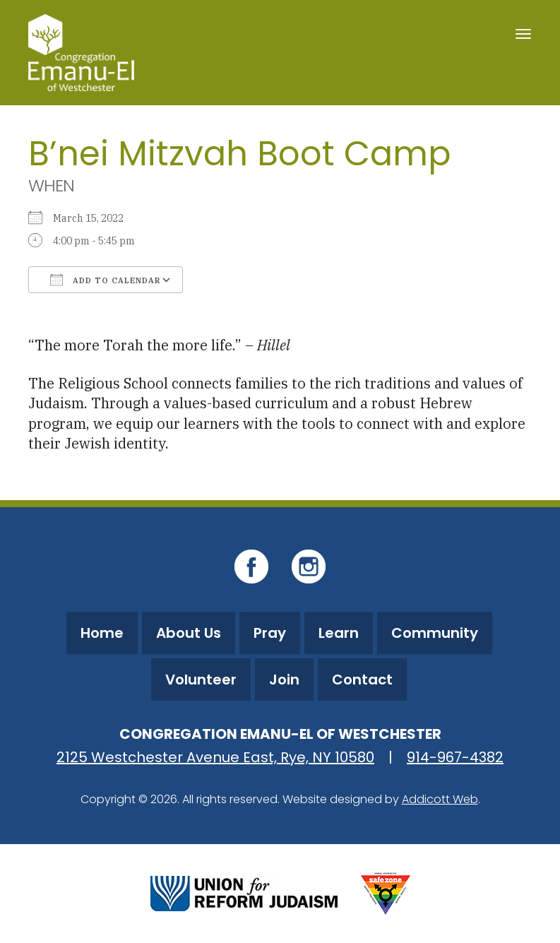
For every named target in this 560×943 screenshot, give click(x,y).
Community (435, 633)
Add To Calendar (106, 280)
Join (284, 680)
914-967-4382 (455, 757)
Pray (270, 633)
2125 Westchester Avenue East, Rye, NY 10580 (215, 757)
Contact (362, 680)
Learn (339, 633)
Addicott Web (440, 799)
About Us (189, 633)
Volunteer (201, 680)
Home (102, 633)
